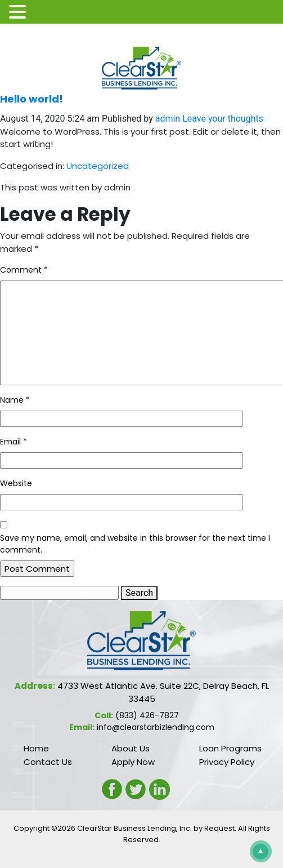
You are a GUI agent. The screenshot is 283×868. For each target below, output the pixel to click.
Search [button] (139, 593)
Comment (24, 270)
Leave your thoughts (223, 119)
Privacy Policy (227, 762)
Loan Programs (230, 748)
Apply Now (133, 762)
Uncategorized (98, 166)
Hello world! (32, 99)
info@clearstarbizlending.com (156, 727)
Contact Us (48, 762)
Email (14, 442)
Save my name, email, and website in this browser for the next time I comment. (135, 544)
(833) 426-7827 (147, 715)
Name (15, 400)
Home (36, 748)
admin (168, 119)
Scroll (258, 849)
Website (16, 483)
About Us (131, 748)
